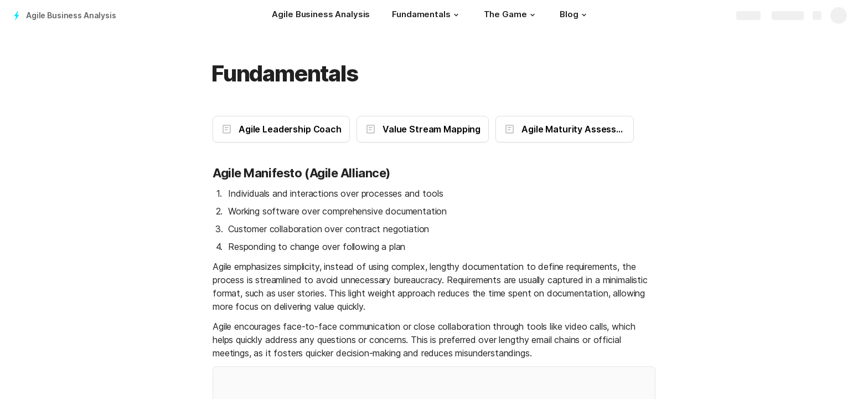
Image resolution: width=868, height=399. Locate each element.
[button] (456, 15)
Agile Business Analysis (71, 15)
